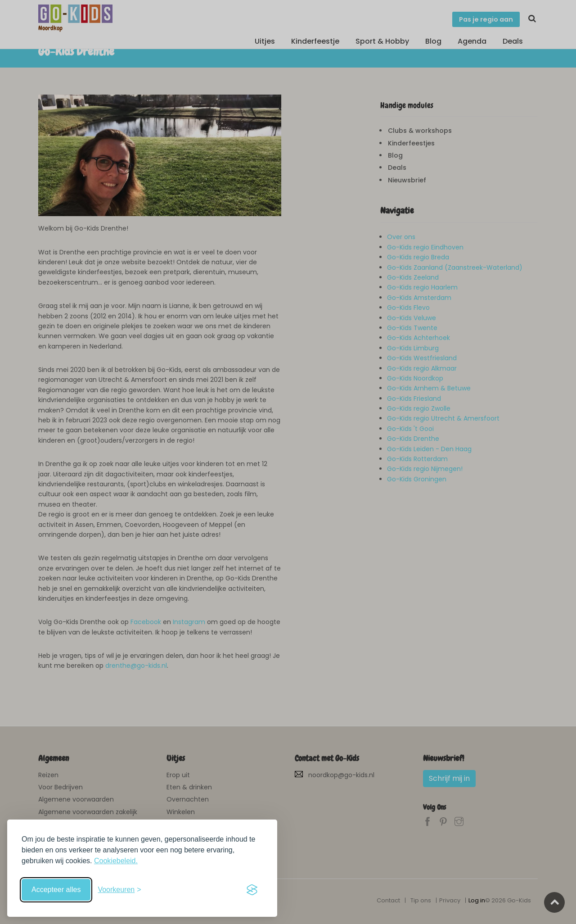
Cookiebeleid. (116, 861)
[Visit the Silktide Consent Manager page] (252, 890)
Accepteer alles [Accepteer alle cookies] (56, 890)
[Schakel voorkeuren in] (119, 890)
